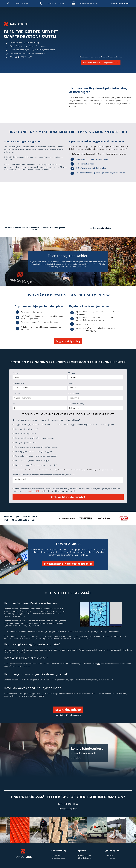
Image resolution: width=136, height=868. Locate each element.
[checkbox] (68, 445)
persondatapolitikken (33, 491)
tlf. (66, 804)
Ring (60, 804)
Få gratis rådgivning (68, 341)
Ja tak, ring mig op (68, 710)
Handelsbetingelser (68, 809)
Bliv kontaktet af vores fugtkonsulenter (101, 63)
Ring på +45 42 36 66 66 (121, 3)
